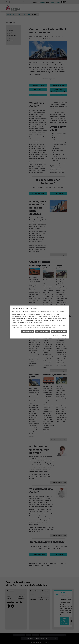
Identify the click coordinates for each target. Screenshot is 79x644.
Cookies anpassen (28, 302)
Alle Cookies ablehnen (42, 302)
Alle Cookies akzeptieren (59, 302)
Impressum (55, 307)
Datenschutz (64, 307)
